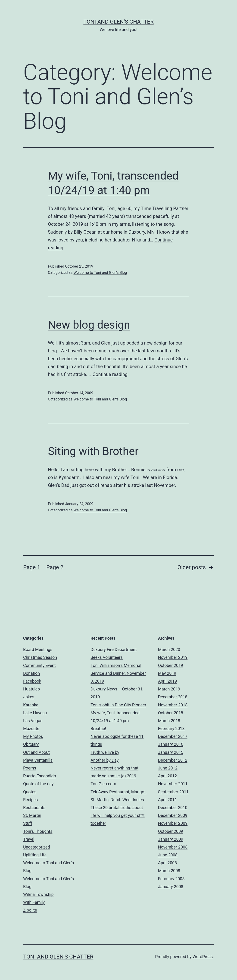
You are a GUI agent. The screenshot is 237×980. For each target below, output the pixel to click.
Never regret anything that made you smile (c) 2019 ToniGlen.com (114, 776)
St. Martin (32, 815)
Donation (31, 673)
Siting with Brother (93, 451)
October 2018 (171, 713)
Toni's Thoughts (38, 831)
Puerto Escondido (40, 776)
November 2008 (173, 847)
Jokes (29, 697)
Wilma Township (38, 894)
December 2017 (173, 736)
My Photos (33, 736)
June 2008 (168, 855)
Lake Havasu (35, 713)
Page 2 (55, 567)
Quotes (30, 792)
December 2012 (173, 760)
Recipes (30, 800)
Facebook (32, 681)
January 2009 (171, 839)
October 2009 (171, 831)
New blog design (89, 325)
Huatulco (31, 689)
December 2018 (173, 697)
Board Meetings (38, 649)
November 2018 (173, 705)
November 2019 (173, 657)
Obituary (31, 744)
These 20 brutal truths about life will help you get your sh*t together (117, 815)
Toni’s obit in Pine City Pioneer (118, 705)
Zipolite (30, 910)
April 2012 (168, 776)
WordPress (203, 957)
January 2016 (171, 744)
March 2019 (169, 689)
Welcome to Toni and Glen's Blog (100, 273)
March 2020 (169, 649)
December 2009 (173, 815)
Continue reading (110, 374)
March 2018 (169, 721)
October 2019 (171, 665)
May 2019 (167, 673)
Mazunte (31, 728)
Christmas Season (40, 657)
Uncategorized (37, 847)
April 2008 (168, 863)
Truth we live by (105, 752)
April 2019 (168, 681)
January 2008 (171, 887)
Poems (30, 768)
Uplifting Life (35, 855)
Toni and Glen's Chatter (118, 22)
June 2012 (168, 768)
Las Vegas (33, 721)
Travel (29, 839)
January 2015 (171, 752)
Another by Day (104, 760)
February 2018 (171, 728)
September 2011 (173, 792)
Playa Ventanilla (38, 760)
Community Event (39, 665)
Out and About (36, 752)
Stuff (28, 823)
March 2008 (169, 871)
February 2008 (171, 879)
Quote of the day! (39, 784)
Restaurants (34, 808)
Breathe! (98, 728)
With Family (34, 902)
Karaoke (31, 705)
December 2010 (173, 808)
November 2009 (173, 823)
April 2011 (168, 800)
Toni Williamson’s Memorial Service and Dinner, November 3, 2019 (118, 673)
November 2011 (173, 784)
